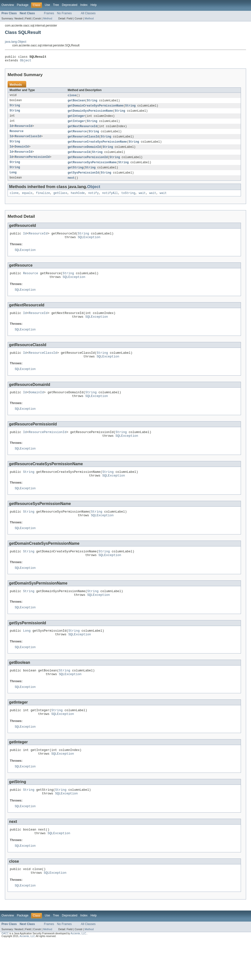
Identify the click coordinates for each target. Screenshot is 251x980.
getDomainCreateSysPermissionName (95, 108)
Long (13, 178)
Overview (8, 5)
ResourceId (23, 129)
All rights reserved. (46, 976)
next (71, 183)
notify (94, 199)
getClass (60, 199)
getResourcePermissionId (88, 162)
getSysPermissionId (83, 178)
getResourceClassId (83, 140)
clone (14, 199)
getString (75, 173)
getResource (77, 135)
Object (26, 62)
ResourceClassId (28, 140)
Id (11, 129)
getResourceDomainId (84, 151)
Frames (49, 13)
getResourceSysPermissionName (92, 167)
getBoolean (76, 102)
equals (27, 199)
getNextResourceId (82, 129)
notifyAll (110, 199)
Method (48, 18)
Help (94, 5)
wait (142, 199)
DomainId (22, 151)
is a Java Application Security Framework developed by (40, 973)
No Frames (64, 13)
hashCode (78, 199)
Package (23, 5)
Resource (17, 135)
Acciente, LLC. (79, 973)
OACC (5, 973)
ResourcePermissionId (32, 162)
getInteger (76, 119)
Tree (56, 5)
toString (128, 199)
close (72, 97)
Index (84, 5)
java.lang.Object (16, 42)
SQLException (89, 245)
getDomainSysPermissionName (90, 113)
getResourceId (79, 156)
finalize (43, 199)
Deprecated (70, 5)
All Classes (88, 13)
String (92, 102)
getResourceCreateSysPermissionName (97, 146)
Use (47, 5)
